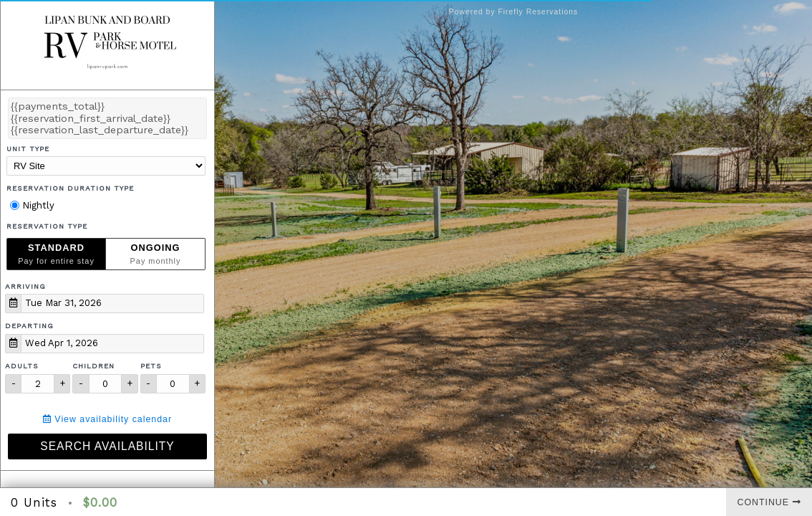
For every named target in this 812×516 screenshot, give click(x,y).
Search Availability (107, 446)
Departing (29, 326)
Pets (151, 366)
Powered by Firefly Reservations (514, 12)
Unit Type (28, 149)
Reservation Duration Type (70, 188)
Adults (22, 366)
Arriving (25, 286)
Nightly (32, 205)
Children (93, 366)
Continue (769, 502)
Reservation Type (47, 226)
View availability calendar (107, 419)
